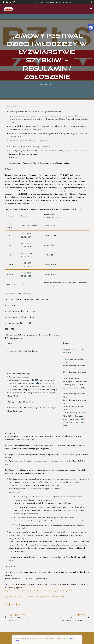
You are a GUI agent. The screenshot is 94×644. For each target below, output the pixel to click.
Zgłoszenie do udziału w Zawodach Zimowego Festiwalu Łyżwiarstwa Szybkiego (36, 597)
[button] (91, 28)
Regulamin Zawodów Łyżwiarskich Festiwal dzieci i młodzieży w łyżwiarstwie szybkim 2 (38, 591)
